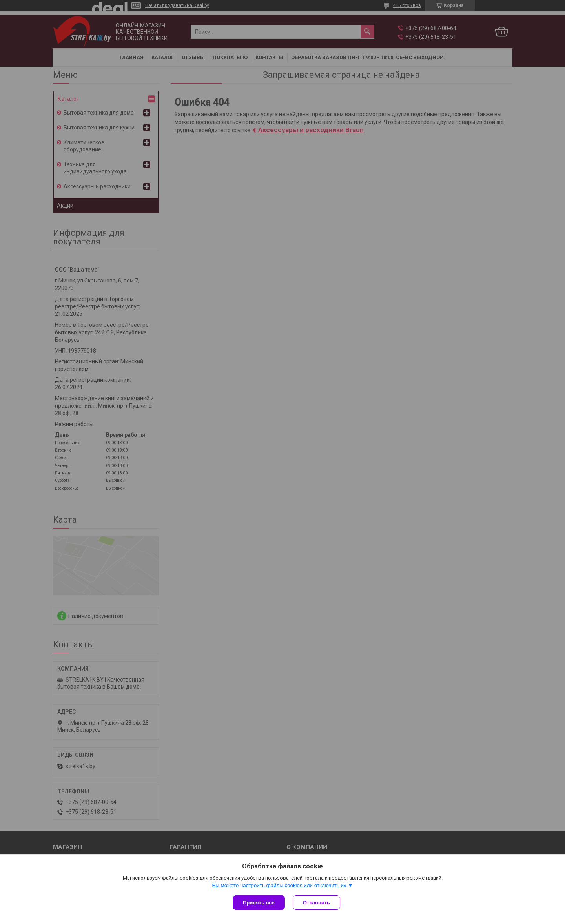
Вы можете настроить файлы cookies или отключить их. (280, 885)
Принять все (259, 903)
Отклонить (316, 903)
